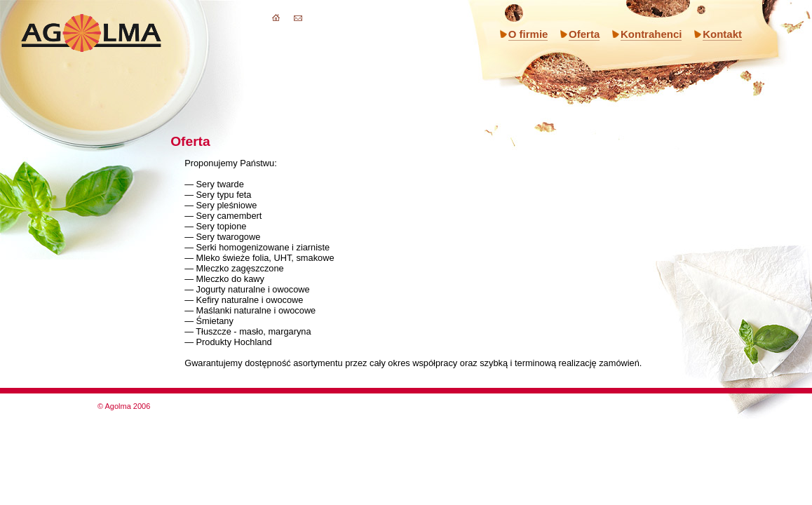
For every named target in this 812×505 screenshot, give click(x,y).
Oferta (584, 34)
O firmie (528, 34)
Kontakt (722, 34)
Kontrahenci (651, 34)
